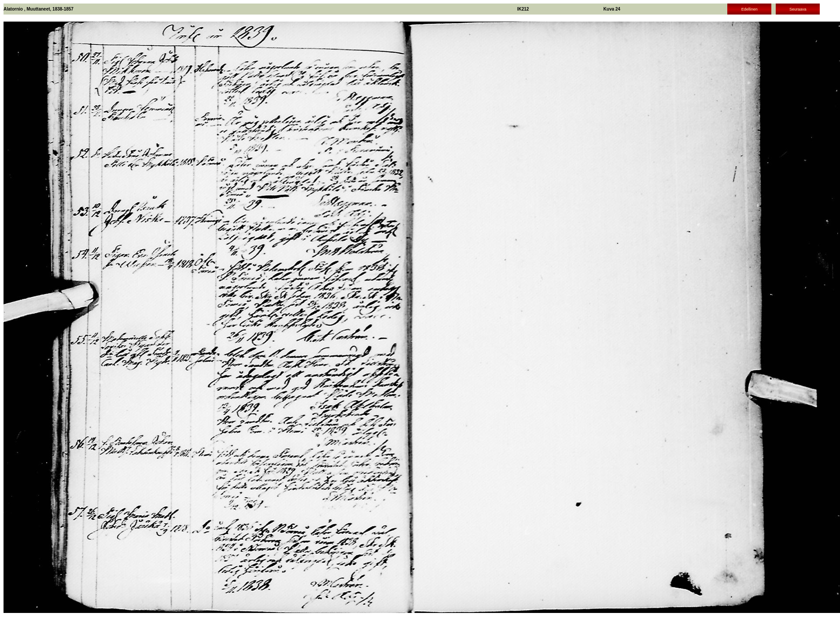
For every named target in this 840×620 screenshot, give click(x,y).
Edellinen (750, 9)
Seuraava (798, 9)
